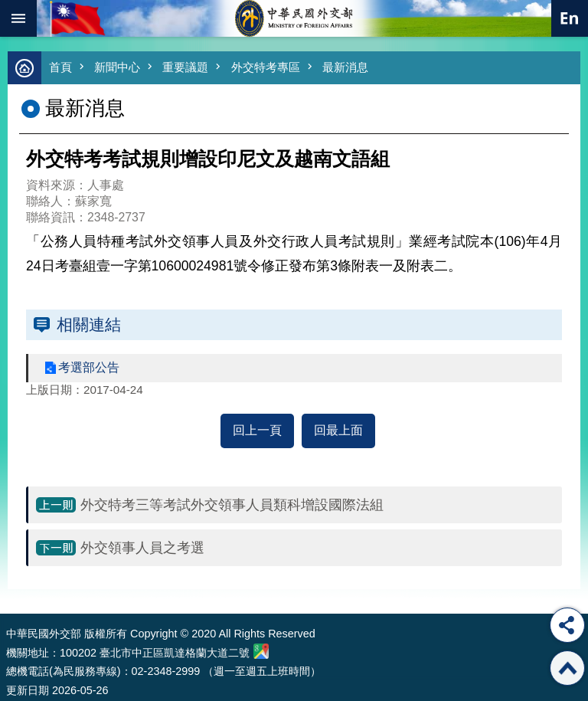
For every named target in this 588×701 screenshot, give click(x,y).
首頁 (60, 67)
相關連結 (89, 324)
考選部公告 (89, 367)
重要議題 (185, 67)
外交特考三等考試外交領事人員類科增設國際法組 (232, 505)
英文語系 (570, 18)
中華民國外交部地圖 (261, 651)
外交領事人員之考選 (142, 548)
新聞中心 (117, 67)
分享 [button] (567, 625)
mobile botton (18, 18)
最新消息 (345, 67)
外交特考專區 (266, 67)
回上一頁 (257, 430)
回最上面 (338, 430)
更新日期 (28, 690)
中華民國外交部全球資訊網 (294, 18)
